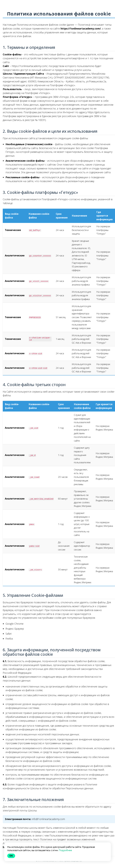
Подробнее (65, 850)
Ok (11, 856)
